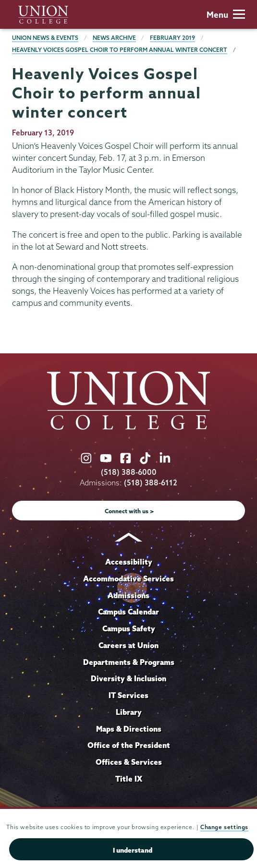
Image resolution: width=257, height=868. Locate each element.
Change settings (224, 827)
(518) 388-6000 (129, 472)
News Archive (114, 38)
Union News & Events (45, 38)
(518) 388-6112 (151, 483)
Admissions (128, 595)
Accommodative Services (128, 579)
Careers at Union (128, 645)
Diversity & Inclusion (128, 678)
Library (129, 712)
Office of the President (129, 745)
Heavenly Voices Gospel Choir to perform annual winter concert (120, 50)
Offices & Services (129, 762)
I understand (133, 850)
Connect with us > (129, 511)
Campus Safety (129, 628)
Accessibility (129, 562)
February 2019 (172, 38)
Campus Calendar (128, 612)
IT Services (128, 695)
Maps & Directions (129, 729)
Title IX (129, 779)
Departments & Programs (129, 662)
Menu (226, 15)
